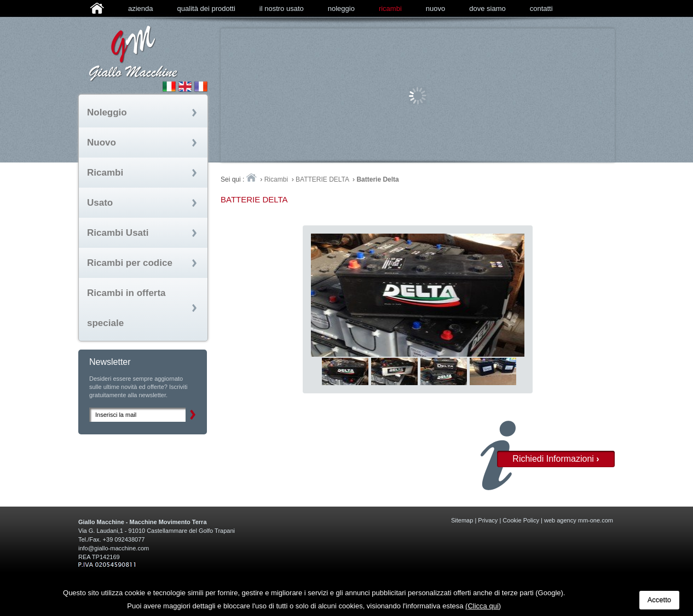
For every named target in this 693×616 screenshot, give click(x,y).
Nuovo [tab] (102, 143)
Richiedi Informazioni (556, 459)
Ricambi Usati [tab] (118, 233)
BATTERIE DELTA (322, 179)
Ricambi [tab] (105, 173)
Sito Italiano (169, 86)
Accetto (659, 600)
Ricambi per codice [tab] (130, 263)
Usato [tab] (100, 203)
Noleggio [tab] (107, 112)
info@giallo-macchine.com (114, 548)
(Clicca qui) (483, 606)
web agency (560, 520)
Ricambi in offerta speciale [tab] (126, 308)
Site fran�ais (201, 86)
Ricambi (276, 179)
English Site (185, 86)
